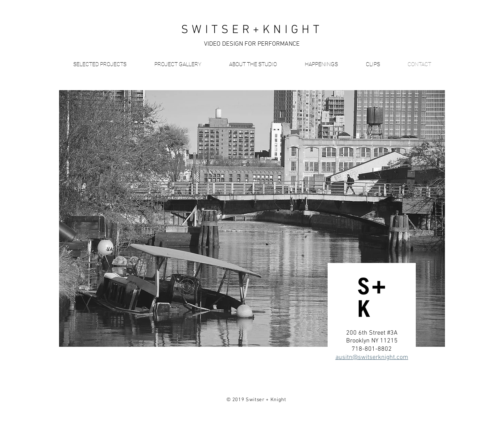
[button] (100, 64)
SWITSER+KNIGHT (252, 30)
